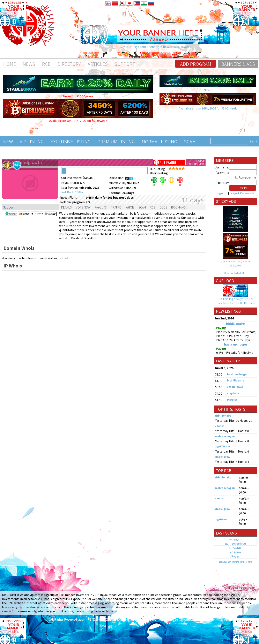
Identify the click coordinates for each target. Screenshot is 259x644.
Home (9, 64)
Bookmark (179, 207)
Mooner (219, 426)
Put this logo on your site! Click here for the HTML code (235, 301)
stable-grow (235, 387)
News (29, 64)
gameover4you (235, 543)
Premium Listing (116, 141)
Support (125, 64)
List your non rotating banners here (235, 562)
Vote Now (83, 207)
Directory (69, 64)
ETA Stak (235, 548)
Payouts (101, 207)
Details (66, 207)
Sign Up (222, 193)
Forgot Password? (242, 193)
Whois (130, 207)
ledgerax (235, 552)
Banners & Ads (238, 64)
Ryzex (235, 556)
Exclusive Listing (71, 141)
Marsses (232, 399)
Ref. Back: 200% (72, 192)
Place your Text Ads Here (235, 273)
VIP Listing (32, 141)
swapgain (235, 539)
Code (163, 207)
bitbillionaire (235, 324)
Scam (190, 141)
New (8, 141)
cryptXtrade (222, 446)
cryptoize (233, 393)
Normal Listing (159, 141)
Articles (98, 64)
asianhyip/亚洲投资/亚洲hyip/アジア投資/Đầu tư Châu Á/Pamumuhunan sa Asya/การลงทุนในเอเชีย (144, 619)
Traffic (116, 207)
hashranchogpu (235, 344)
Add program (196, 64)
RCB (46, 64)
